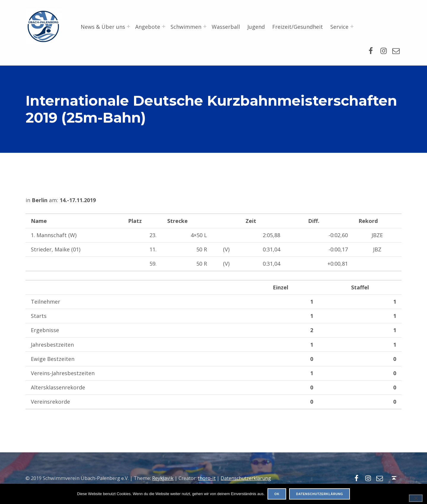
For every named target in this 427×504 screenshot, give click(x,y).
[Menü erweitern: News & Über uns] (128, 26)
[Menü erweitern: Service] (352, 26)
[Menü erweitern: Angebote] (164, 26)
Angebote (148, 27)
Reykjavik (163, 478)
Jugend (256, 27)
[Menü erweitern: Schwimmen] (205, 26)
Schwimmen (186, 27)
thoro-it (207, 478)
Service (339, 27)
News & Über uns (103, 27)
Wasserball (226, 27)
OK (277, 494)
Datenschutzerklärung (246, 478)
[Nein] (416, 498)
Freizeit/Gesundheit (298, 27)
